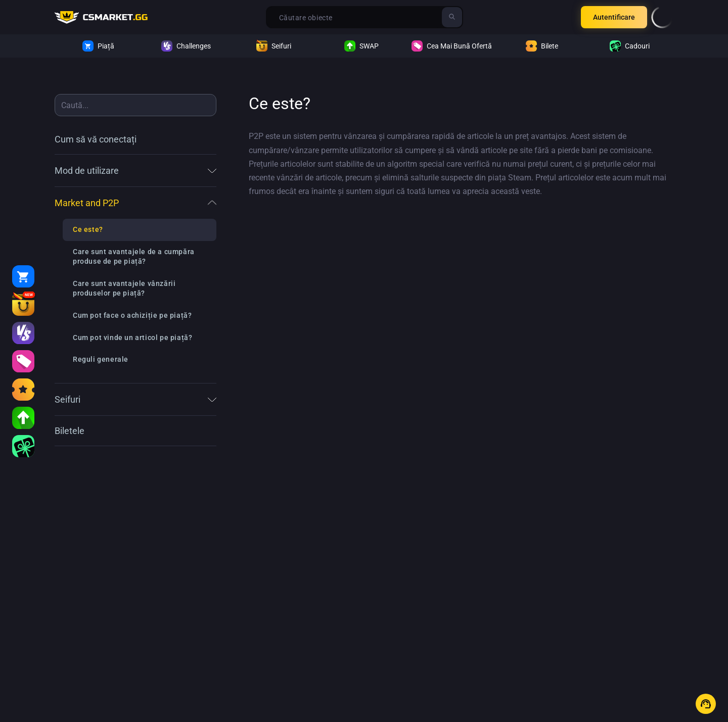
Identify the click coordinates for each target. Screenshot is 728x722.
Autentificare (614, 17)
